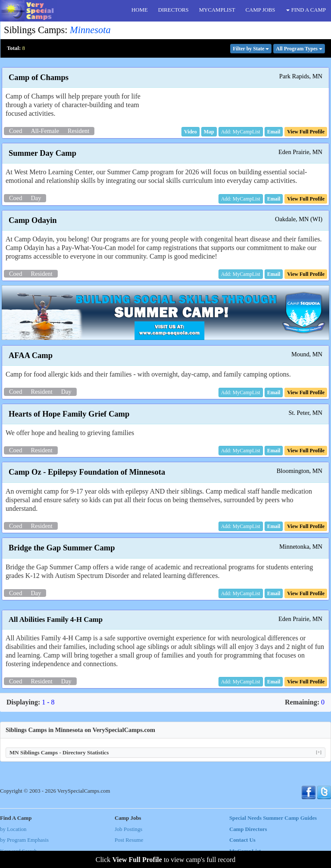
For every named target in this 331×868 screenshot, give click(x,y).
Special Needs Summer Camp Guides (273, 818)
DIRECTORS (173, 10)
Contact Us (242, 840)
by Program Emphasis (24, 840)
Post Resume (129, 840)
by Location (13, 829)
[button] (190, 132)
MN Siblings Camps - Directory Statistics (165, 752)
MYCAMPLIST (217, 10)
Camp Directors (248, 829)
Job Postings (128, 829)
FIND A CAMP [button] (306, 10)
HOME (140, 10)
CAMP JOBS (261, 10)
